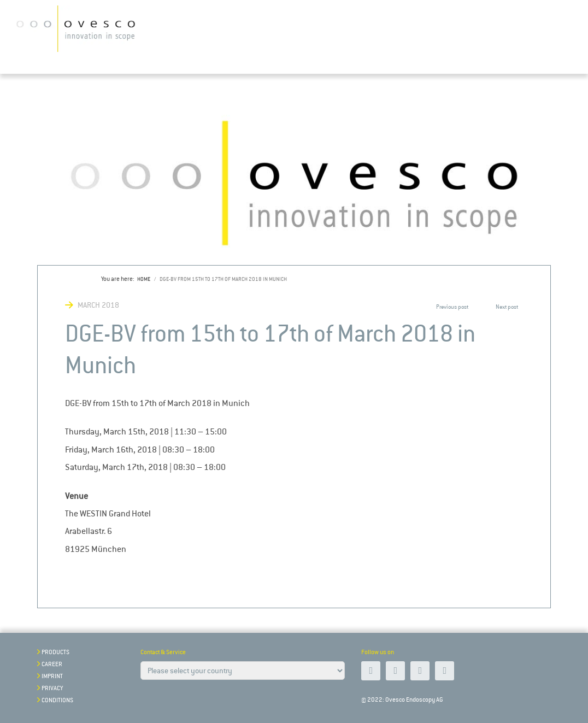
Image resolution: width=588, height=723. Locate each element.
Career (52, 664)
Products (55, 652)
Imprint (52, 676)
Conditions (57, 700)
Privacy (52, 688)
